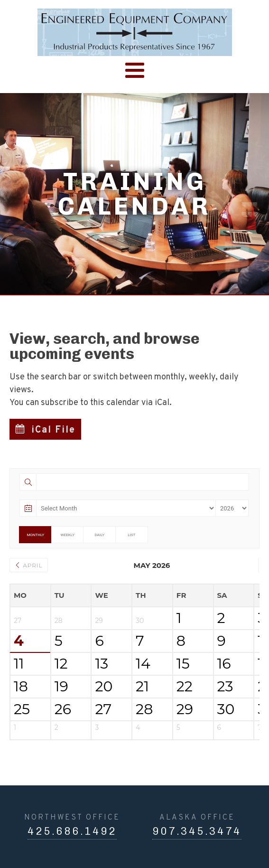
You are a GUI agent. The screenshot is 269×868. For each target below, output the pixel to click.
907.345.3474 (197, 831)
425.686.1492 (72, 831)
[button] (45, 429)
